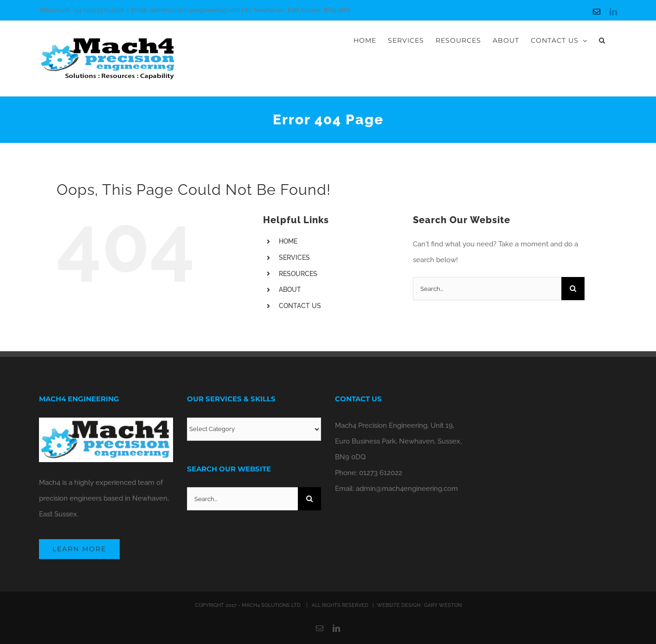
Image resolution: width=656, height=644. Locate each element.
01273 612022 (381, 473)
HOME (288, 241)
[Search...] (487, 289)
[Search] (573, 289)
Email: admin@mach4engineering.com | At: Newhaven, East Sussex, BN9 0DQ (241, 10)
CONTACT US (300, 306)
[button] (602, 40)
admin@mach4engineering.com (407, 489)
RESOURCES (298, 274)
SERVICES (294, 258)
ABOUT (290, 290)
